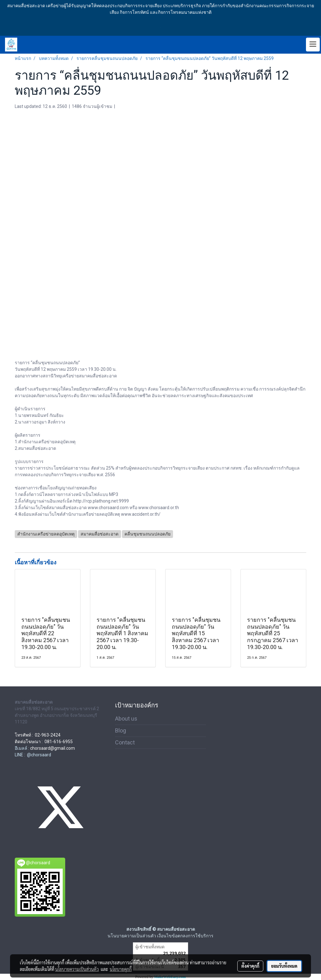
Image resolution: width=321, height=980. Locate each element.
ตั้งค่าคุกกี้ (250, 966)
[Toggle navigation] (313, 45)
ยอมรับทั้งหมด (284, 966)
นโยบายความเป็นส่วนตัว (77, 969)
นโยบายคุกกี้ (121, 969)
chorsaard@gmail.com (53, 748)
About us (126, 719)
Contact (125, 742)
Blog (121, 730)
